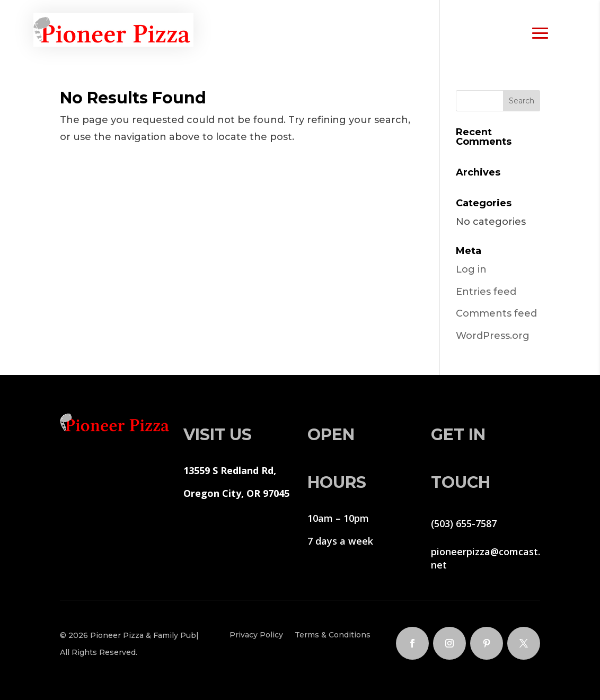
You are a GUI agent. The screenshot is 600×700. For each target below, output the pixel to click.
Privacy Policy (256, 635)
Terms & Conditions (333, 635)
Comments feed (496, 313)
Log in (471, 269)
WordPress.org (493, 336)
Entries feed (486, 292)
